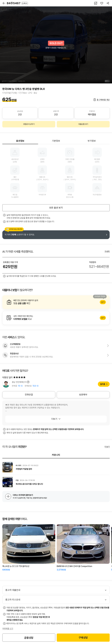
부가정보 (92, 141)
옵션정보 (20, 141)
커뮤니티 (56, 455)
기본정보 (56, 141)
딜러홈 (103, 384)
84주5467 (17, 3)
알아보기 (56, 302)
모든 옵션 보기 (56, 208)
